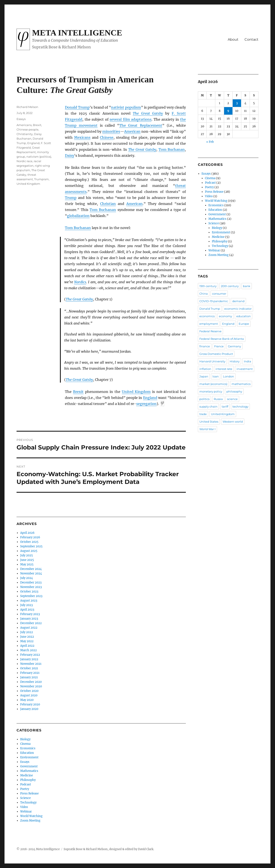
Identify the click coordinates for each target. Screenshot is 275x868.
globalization (78, 216)
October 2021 (29, 668)
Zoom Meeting (30, 821)
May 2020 (27, 700)
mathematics (241, 384)
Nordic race (24, 161)
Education (27, 753)
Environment (29, 757)
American (132, 131)
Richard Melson (27, 107)
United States (209, 422)
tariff (225, 406)
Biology (25, 739)
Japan (204, 376)
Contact (251, 39)
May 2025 (27, 564)
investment (245, 369)
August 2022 (29, 628)
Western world (233, 422)
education (244, 316)
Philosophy (28, 780)
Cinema (25, 744)
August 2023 (29, 601)
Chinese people (27, 129)
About (233, 39)
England (150, 398)
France (219, 346)
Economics (28, 748)
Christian (108, 204)
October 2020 (29, 691)
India (247, 361)
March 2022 (28, 650)
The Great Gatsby (148, 113)
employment (209, 324)
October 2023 (29, 592)
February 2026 (30, 537)
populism (133, 107)
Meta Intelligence (77, 33)
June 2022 (27, 637)
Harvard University (212, 361)
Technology (28, 803)
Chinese (107, 137)
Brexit (78, 392)
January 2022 (29, 659)
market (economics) (213, 384)
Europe (244, 324)
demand (238, 301)
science (232, 399)
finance (205, 346)
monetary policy (211, 391)
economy (225, 316)
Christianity (25, 134)
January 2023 (29, 619)
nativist (118, 107)
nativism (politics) (39, 157)
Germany (235, 346)
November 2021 (31, 664)
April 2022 (27, 646)
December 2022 (31, 623)
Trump (71, 198)
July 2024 (27, 578)
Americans (24, 125)
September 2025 (31, 546)
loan (216, 376)
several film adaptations (131, 119)
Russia (218, 399)
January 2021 (29, 677)
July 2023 (26, 605)
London (228, 376)
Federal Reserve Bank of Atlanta (222, 339)
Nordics (80, 282)
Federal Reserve (210, 331)
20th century (230, 286)
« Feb (210, 142)
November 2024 (31, 573)
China (204, 294)
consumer (219, 294)
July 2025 (27, 555)
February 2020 (30, 704)
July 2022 (27, 632)
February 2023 (30, 614)
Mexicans (82, 137)
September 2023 (31, 596)
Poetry (25, 789)
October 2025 (29, 542)
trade (203, 414)
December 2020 (31, 682)
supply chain (208, 406)
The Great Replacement (141, 125)
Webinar (26, 812)
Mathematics (29, 771)
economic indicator (238, 309)
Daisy (70, 155)
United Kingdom (136, 392)
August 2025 (29, 551)
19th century (208, 286)
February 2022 (30, 655)
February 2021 (30, 673)
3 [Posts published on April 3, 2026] (237, 103)
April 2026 (27, 533)
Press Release (29, 793)
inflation (205, 369)
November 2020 (31, 686)
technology (240, 406)
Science (25, 798)
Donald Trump (77, 107)
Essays (21, 119)
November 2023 (31, 587)
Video (24, 807)
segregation (146, 404)
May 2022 (27, 641)
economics (207, 316)
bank (247, 286)
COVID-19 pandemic (214, 301)
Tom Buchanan (172, 149)
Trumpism (41, 179)
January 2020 (29, 709)
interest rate (224, 369)
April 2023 (27, 610)
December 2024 (31, 569)
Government (29, 766)
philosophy (234, 391)
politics (204, 399)
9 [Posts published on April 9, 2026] (228, 111)
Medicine (27, 775)
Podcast (26, 784)
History (235, 361)
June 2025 (27, 560)
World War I (207, 429)
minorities (111, 131)
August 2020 (29, 695)
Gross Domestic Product (216, 354)
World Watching (31, 816)
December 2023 (31, 583)
